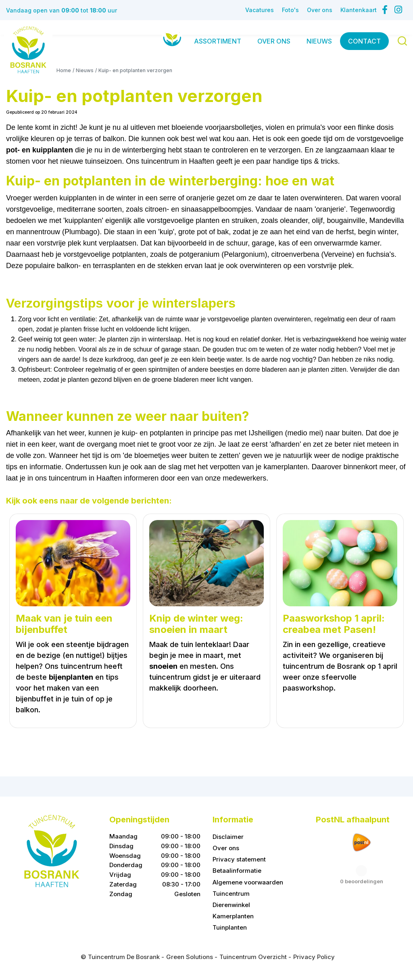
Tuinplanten (230, 927)
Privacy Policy (314, 957)
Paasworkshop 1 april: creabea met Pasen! (334, 624)
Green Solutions (190, 957)
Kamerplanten (233, 916)
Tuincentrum (231, 894)
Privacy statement (239, 859)
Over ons (226, 848)
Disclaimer (228, 837)
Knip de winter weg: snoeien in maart (196, 624)
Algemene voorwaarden (248, 882)
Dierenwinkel (231, 905)
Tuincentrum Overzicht (253, 957)
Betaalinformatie (237, 871)
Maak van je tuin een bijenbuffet (64, 624)
